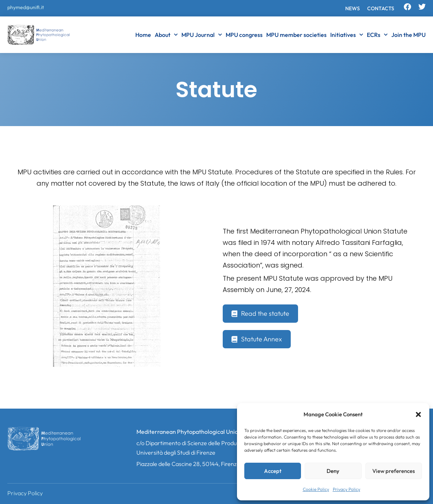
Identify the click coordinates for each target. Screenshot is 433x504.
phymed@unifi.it (26, 7)
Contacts (381, 8)
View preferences (394, 471)
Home (143, 35)
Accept (273, 471)
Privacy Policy (347, 489)
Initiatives (347, 35)
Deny (333, 471)
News (353, 8)
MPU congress (244, 35)
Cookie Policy (316, 489)
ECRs (377, 35)
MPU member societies (296, 35)
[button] (418, 414)
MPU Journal (202, 35)
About (166, 35)
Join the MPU (408, 35)
